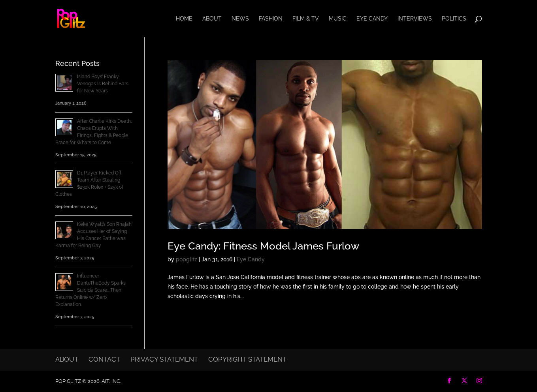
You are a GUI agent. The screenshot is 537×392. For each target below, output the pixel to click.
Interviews (415, 19)
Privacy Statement (164, 359)
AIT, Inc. (111, 381)
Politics (454, 19)
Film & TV (306, 19)
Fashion (271, 19)
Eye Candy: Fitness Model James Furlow (263, 246)
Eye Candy (372, 19)
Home (184, 19)
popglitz (187, 259)
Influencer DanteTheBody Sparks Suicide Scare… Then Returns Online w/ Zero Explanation (90, 290)
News (240, 19)
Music (338, 19)
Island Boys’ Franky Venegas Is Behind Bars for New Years (103, 84)
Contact (104, 359)
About (212, 19)
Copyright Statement (247, 359)
